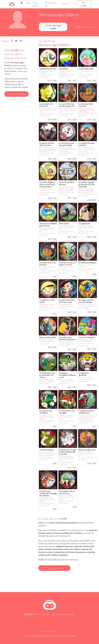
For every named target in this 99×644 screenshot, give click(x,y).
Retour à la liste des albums (86, 27)
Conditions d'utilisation (32, 636)
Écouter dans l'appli (53, 27)
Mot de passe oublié (49, 631)
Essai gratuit (35, 4)
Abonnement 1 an (51, 4)
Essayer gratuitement (16, 94)
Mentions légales (70, 636)
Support (65, 3)
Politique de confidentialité (52, 636)
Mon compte (84, 4)
